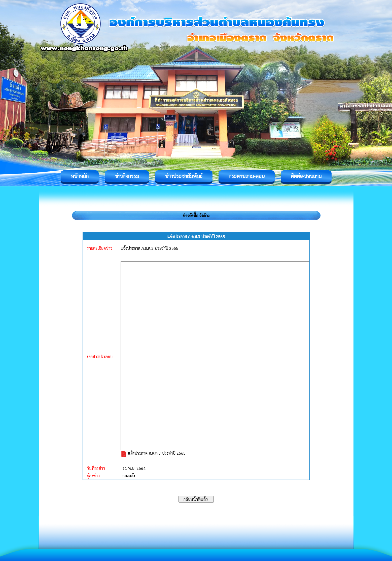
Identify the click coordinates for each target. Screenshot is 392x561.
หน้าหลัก (80, 176)
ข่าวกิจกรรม (127, 176)
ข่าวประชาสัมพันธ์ (184, 176)
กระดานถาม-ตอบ (247, 176)
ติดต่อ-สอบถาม (306, 176)
